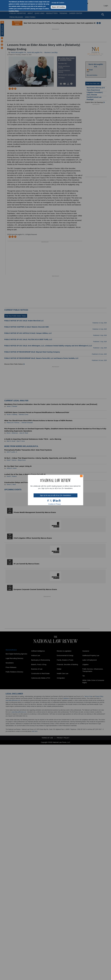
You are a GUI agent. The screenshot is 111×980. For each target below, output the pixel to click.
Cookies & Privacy (55, 504)
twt (51, 501)
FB (48, 501)
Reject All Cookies (58, 7)
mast (54, 501)
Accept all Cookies (58, 3)
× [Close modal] (81, 476)
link (57, 501)
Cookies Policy (14, 11)
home (60, 501)
